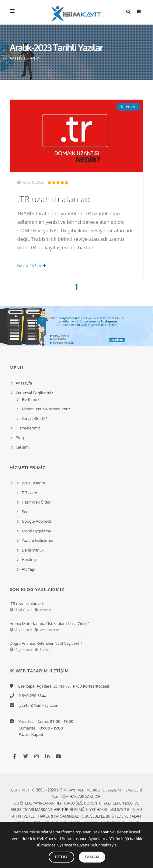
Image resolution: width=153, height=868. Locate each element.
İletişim (22, 447)
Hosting (29, 559)
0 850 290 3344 (31, 696)
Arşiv (34, 58)
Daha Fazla (32, 266)
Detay (61, 857)
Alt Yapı (29, 569)
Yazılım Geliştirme (38, 540)
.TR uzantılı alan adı (55, 199)
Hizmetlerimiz (28, 428)
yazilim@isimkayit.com (38, 705)
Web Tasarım (33, 483)
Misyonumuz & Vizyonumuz (46, 409)
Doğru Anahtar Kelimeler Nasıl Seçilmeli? (46, 643)
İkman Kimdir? (35, 419)
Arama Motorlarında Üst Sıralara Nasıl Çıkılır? (49, 624)
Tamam (92, 857)
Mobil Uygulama (37, 531)
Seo (25, 512)
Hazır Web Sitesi (36, 502)
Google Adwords (37, 521)
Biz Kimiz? (31, 399)
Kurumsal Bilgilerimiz (33, 393)
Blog (20, 438)
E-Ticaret (30, 493)
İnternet (128, 107)
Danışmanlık (33, 550)
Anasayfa (18, 58)
